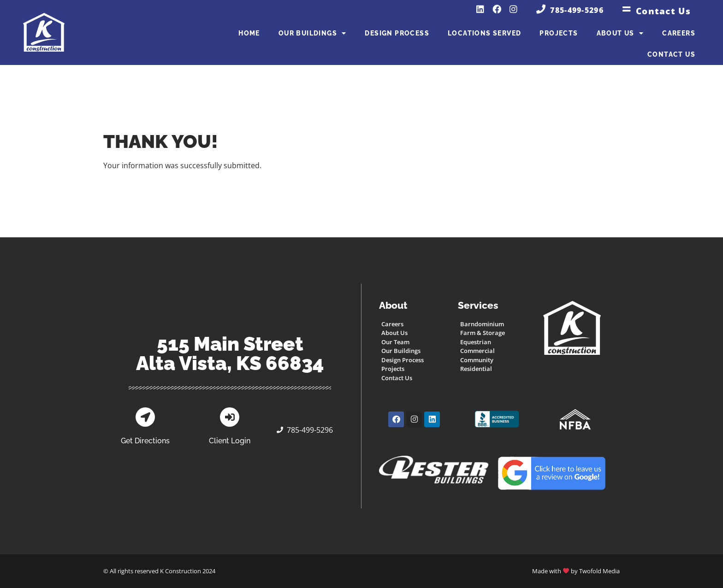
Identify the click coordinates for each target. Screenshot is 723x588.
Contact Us (663, 11)
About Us (620, 33)
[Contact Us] (627, 9)
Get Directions (145, 441)
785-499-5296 (577, 10)
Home (249, 33)
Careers (679, 33)
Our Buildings (313, 33)
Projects (559, 33)
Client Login (230, 441)
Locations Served (484, 33)
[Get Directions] (145, 417)
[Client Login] (230, 417)
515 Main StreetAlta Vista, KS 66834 (230, 354)
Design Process (397, 33)
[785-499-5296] (541, 9)
